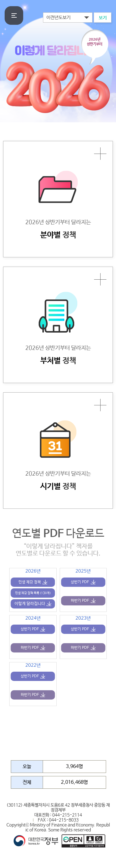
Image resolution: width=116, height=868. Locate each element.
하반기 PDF (80, 601)
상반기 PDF (80, 582)
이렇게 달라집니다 (30, 604)
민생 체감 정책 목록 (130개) (33, 593)
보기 (103, 18)
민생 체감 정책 (30, 582)
